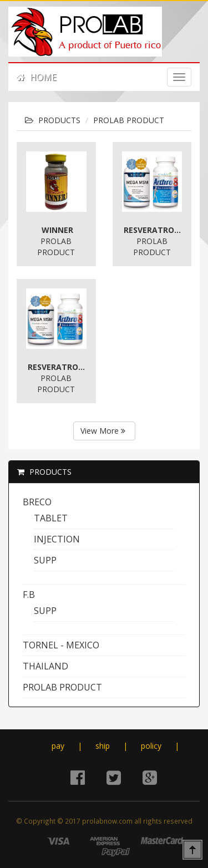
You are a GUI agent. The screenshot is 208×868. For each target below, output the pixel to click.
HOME (37, 77)
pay (58, 746)
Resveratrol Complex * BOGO (154, 230)
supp (45, 560)
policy (151, 746)
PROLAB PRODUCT (129, 120)
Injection (57, 539)
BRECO (37, 502)
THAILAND (45, 666)
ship (103, 746)
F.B (29, 595)
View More (103, 431)
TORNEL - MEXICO (61, 645)
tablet (51, 518)
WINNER (57, 230)
